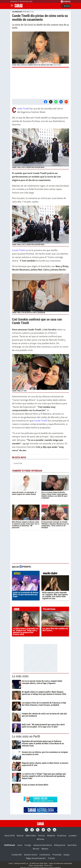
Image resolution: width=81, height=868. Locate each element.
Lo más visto (20, 676)
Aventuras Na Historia (43, 845)
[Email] (66, 102)
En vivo (66, 6)
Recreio (36, 849)
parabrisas (55, 609)
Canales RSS (17, 855)
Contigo (28, 845)
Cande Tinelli (23, 109)
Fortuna (42, 836)
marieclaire (55, 574)
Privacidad (57, 855)
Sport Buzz (72, 845)
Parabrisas (62, 836)
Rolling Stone (60, 845)
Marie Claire (31, 836)
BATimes (41, 839)
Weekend (51, 836)
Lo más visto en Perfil (26, 736)
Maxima (45, 849)
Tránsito (51, 858)
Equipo (67, 855)
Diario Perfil (9, 836)
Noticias (20, 836)
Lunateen (73, 836)
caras (26, 609)
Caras (20, 845)
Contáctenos (45, 855)
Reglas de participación (36, 858)
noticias (26, 574)
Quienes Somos (31, 855)
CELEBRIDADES (17, 12)
